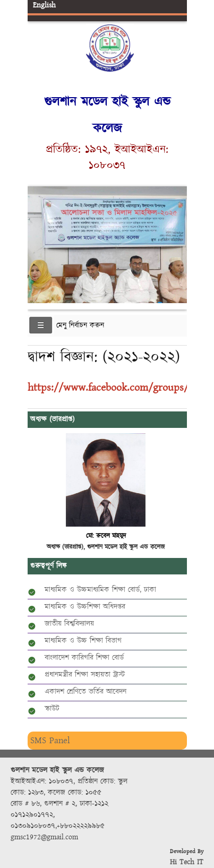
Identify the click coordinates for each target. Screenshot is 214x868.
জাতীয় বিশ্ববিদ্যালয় (69, 624)
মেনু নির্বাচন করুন (80, 325)
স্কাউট (52, 709)
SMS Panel (50, 740)
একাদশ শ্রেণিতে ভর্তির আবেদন (85, 692)
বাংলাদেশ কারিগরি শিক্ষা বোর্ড (84, 658)
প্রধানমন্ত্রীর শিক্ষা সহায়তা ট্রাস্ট (85, 675)
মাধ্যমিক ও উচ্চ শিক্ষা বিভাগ (83, 641)
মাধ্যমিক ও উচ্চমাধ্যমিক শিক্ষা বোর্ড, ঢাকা (100, 590)
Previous (38, 237)
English (44, 5)
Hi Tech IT (187, 862)
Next (177, 237)
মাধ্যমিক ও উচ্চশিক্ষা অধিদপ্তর (85, 607)
